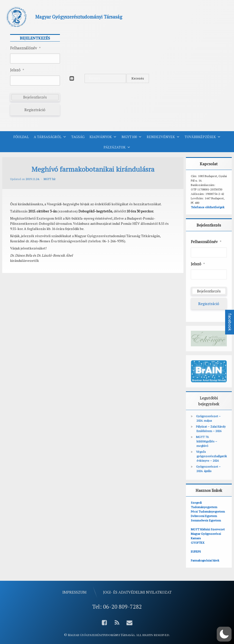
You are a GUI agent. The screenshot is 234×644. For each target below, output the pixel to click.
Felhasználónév (25, 48)
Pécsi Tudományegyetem (208, 511)
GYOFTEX (198, 543)
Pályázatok (117, 147)
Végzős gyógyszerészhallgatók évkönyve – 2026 (211, 456)
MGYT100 (132, 137)
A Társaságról (50, 137)
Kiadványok (103, 137)
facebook (230, 322)
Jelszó (17, 70)
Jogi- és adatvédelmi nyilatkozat (137, 592)
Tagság (78, 137)
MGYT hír (50, 179)
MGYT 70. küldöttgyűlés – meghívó (207, 441)
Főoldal (21, 137)
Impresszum (74, 592)
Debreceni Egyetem (204, 516)
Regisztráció (35, 110)
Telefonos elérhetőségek (208, 207)
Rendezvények (163, 137)
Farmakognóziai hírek (205, 560)
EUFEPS (196, 551)
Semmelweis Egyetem (206, 520)
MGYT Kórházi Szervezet (208, 529)
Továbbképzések (203, 137)
